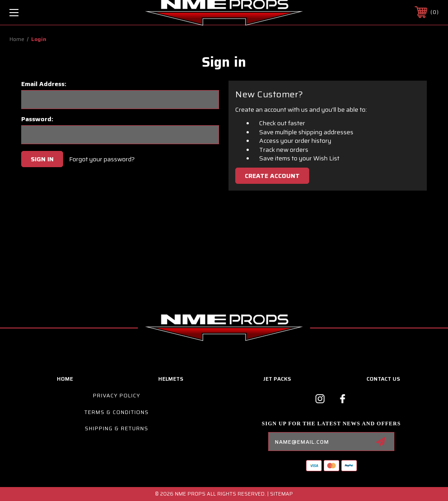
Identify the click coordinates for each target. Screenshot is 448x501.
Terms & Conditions (117, 412)
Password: (37, 119)
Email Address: (44, 84)
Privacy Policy (117, 395)
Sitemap (281, 494)
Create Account (272, 176)
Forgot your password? (102, 159)
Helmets (171, 379)
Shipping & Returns (117, 428)
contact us (383, 379)
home (65, 379)
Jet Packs (277, 379)
